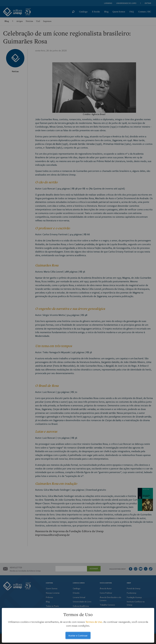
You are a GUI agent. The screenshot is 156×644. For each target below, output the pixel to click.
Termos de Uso (94, 622)
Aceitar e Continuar (78, 635)
